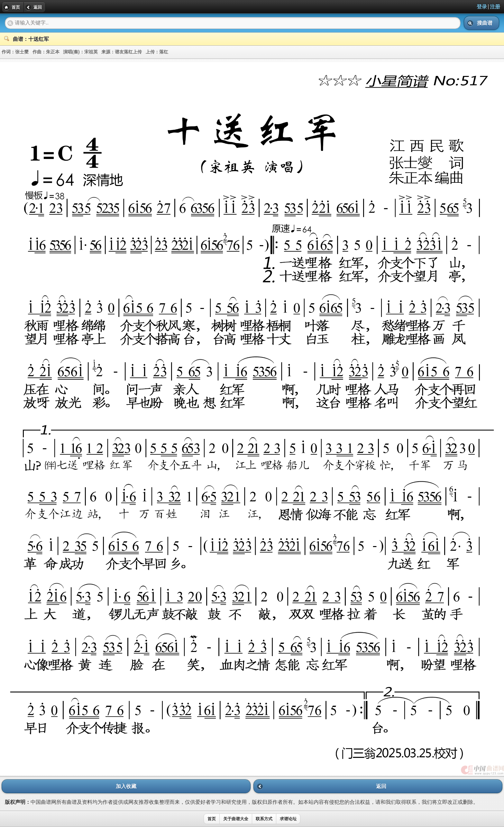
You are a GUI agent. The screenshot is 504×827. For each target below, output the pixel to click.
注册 (495, 7)
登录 (482, 7)
